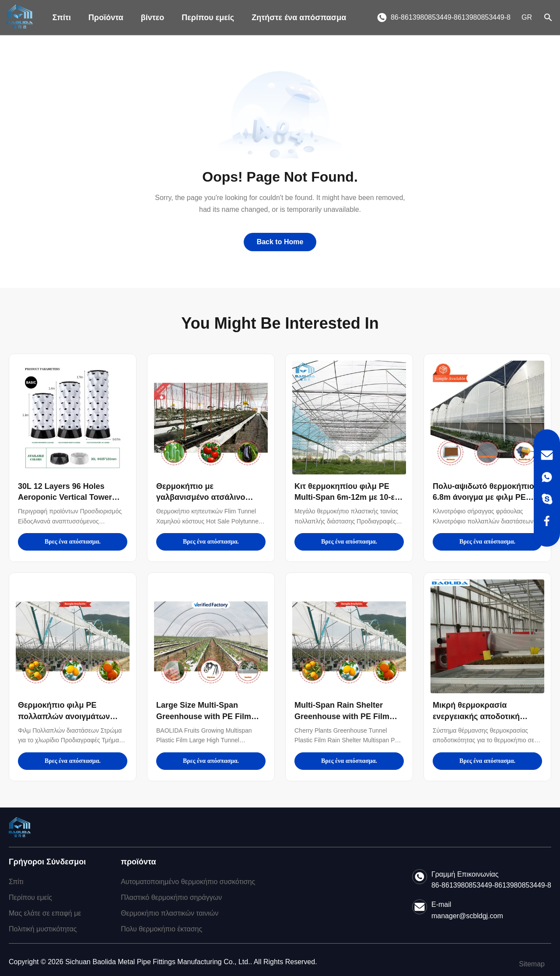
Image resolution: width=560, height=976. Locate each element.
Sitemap (532, 964)
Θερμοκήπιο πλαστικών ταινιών (170, 913)
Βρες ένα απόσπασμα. (73, 542)
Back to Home (280, 242)
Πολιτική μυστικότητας (43, 929)
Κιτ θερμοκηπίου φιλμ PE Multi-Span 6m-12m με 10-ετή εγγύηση (349, 497)
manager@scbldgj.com (467, 916)
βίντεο (153, 18)
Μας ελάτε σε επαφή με (45, 913)
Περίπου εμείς (208, 18)
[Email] (547, 455)
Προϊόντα (106, 18)
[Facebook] (547, 521)
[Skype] (547, 499)
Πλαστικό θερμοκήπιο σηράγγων (171, 897)
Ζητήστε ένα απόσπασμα (299, 18)
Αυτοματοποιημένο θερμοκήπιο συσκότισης (188, 882)
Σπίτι (62, 18)
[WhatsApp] (547, 477)
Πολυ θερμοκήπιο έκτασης (161, 929)
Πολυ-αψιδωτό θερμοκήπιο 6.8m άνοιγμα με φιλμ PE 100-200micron (483, 497)
